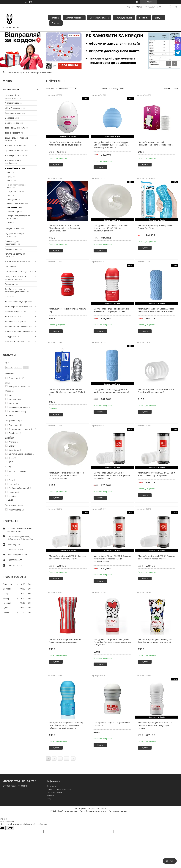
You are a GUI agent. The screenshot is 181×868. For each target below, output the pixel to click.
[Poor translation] (10, 828)
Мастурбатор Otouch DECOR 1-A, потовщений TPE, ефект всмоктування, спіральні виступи (112, 475)
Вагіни (10, 173)
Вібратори (10, 118)
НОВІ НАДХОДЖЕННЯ (15, 341)
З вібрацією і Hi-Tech (15, 204)
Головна (55, 18)
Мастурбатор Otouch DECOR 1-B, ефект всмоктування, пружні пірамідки (157, 474)
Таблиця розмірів (124, 18)
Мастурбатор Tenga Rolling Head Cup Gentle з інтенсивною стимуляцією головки (155, 725)
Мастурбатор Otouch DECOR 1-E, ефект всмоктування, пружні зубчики (156, 557)
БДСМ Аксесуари (12, 108)
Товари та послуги (15, 72)
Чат (170, 861)
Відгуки (159, 18)
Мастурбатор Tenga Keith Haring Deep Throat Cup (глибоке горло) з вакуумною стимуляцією (112, 642)
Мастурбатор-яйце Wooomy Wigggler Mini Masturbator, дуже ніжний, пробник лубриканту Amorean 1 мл (112, 145)
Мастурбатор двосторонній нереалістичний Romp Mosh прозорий (156, 144)
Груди (9, 222)
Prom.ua (104, 808)
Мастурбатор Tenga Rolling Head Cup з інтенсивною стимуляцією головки (111, 310)
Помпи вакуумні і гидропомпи (12, 243)
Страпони (9, 284)
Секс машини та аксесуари (17, 271)
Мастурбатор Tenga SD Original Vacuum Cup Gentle (112, 724)
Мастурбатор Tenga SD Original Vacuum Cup (67, 310)
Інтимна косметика (14, 145)
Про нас (56, 23)
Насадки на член (12, 229)
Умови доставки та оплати (59, 789)
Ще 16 (11, 462)
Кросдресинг (11, 336)
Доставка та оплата (99, 18)
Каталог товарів (73, 18)
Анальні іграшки (12, 103)
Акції (49, 799)
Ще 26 (11, 415)
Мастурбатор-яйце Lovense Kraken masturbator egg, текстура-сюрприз (65, 144)
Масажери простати (14, 155)
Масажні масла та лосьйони (13, 162)
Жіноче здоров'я (12, 133)
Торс (9, 196)
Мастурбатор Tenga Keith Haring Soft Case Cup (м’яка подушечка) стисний (155, 641)
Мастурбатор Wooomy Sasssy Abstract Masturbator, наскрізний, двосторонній (156, 310)
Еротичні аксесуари (14, 322)
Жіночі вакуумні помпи (15, 128)
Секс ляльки (10, 266)
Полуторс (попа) (14, 191)
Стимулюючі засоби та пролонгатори (15, 278)
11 (67, 758)
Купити (56, 165)
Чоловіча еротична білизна (17, 331)
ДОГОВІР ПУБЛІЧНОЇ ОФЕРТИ (16, 786)
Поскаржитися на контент (97, 811)
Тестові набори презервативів (12, 97)
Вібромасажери (12, 123)
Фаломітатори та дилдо (16, 302)
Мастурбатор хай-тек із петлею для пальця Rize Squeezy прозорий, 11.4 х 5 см (67, 392)
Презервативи (11, 249)
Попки (10, 177)
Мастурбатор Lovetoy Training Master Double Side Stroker (155, 227)
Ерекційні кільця (12, 317)
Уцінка (8, 297)
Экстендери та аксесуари (16, 307)
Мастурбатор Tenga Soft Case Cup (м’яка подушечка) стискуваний (65, 641)
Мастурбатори (33, 72)
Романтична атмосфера (16, 261)
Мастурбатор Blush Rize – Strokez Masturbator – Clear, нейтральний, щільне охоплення (65, 228)
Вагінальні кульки (13, 113)
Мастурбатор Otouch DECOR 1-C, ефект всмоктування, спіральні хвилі (68, 557)
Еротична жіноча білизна (16, 327)
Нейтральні (12, 208)
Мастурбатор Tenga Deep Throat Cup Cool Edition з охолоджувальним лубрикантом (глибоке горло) (66, 725)
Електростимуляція (14, 312)
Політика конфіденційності (120, 811)
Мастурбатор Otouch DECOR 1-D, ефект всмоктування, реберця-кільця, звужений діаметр (112, 559)
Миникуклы (12, 199)
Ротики (10, 181)
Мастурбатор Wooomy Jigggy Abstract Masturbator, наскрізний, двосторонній (111, 391)
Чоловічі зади (13, 212)
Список (175, 88)
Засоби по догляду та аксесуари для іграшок (15, 290)
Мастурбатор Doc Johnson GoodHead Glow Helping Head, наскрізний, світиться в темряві (66, 475)
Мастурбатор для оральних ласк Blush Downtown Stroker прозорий (156, 391)
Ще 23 (11, 500)
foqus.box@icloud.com (17, 555)
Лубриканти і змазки (14, 150)
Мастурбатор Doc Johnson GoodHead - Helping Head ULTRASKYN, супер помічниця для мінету (111, 228)
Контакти (144, 18)
